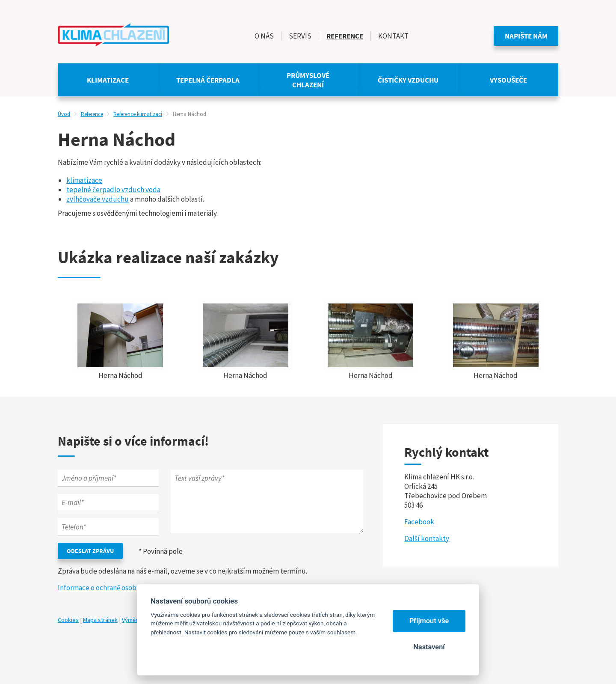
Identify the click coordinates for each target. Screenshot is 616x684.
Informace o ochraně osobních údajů (113, 588)
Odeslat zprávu (90, 551)
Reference (92, 114)
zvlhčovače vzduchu (98, 199)
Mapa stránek (100, 620)
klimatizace (84, 180)
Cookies (68, 620)
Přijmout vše (429, 621)
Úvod (64, 114)
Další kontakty (427, 538)
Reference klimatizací (138, 114)
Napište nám (526, 36)
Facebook (419, 522)
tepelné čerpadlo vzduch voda (113, 190)
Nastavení (429, 647)
